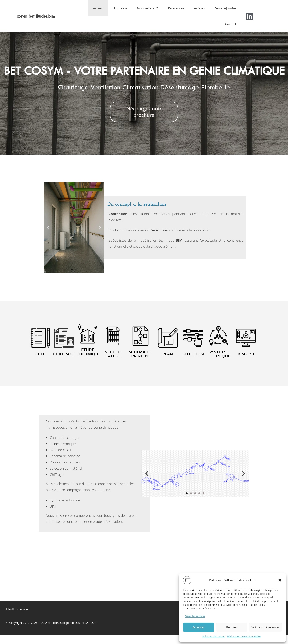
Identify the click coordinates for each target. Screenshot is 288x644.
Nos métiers (140, 10)
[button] (280, 580)
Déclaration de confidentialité (244, 637)
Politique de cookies (214, 637)
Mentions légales (17, 618)
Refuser (232, 627)
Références (171, 10)
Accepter (199, 627)
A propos (111, 10)
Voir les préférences (266, 627)
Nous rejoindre (224, 10)
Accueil (87, 10)
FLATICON (90, 631)
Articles (196, 10)
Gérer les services (195, 616)
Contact (229, 30)
